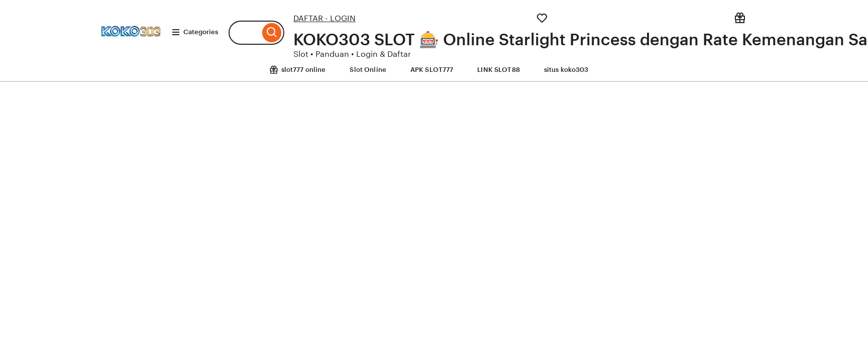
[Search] (272, 33)
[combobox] (244, 33)
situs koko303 (566, 70)
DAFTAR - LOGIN (324, 18)
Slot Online (368, 70)
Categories (195, 32)
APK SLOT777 (432, 70)
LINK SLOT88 (498, 70)
